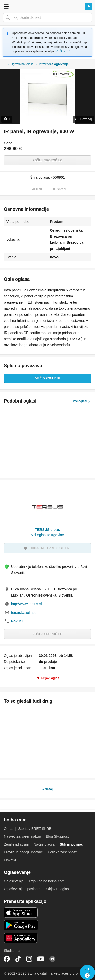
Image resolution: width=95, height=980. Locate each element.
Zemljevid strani (16, 844)
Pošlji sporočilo (47, 160)
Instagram (29, 959)
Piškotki (10, 860)
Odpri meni (6, 6)
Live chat (87, 972)
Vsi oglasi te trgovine (48, 535)
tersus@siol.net (23, 612)
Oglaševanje (14, 881)
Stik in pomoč (71, 844)
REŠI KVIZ (63, 51)
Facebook (7, 959)
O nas (8, 829)
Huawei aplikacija (21, 938)
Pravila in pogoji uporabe (23, 852)
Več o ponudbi (47, 378)
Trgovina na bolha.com (47, 881)
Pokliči (17, 621)
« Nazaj (48, 789)
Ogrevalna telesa (22, 64)
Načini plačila (44, 844)
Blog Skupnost (57, 836)
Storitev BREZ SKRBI (35, 829)
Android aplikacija (21, 925)
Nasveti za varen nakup (22, 836)
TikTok (18, 959)
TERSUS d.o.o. (48, 530)
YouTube (41, 959)
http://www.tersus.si (26, 604)
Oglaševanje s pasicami (23, 889)
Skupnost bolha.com (52, 959)
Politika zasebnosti (63, 852)
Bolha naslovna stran (48, 6)
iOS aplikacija (21, 913)
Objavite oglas (58, 889)
